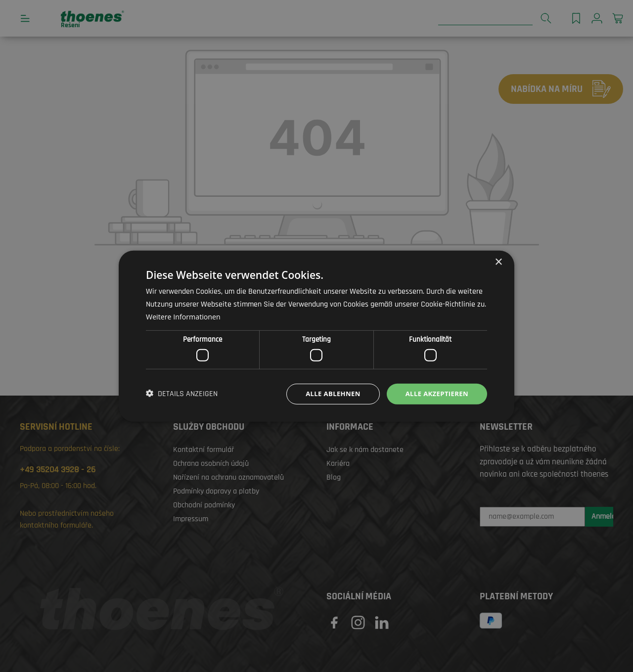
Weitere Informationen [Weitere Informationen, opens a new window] (185, 315)
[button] (182, 394)
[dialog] (316, 336)
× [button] (498, 261)
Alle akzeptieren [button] (435, 393)
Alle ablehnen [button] (327, 393)
